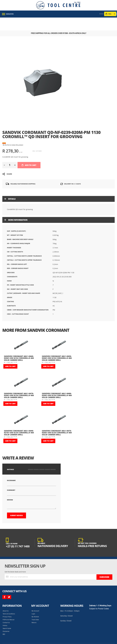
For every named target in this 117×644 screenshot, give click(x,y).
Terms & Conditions (9, 601)
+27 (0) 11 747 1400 (18, 533)
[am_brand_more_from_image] (21, 333)
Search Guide (7, 615)
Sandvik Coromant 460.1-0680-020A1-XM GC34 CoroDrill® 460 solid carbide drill (57, 383)
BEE (4, 621)
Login (33, 601)
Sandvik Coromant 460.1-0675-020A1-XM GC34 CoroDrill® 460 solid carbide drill (57, 420)
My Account (35, 598)
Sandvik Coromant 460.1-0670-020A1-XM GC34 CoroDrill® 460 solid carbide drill (19, 383)
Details (12, 186)
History (5, 612)
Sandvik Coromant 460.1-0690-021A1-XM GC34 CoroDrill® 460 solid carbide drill (19, 420)
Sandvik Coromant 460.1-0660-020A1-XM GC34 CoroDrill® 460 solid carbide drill (19, 345)
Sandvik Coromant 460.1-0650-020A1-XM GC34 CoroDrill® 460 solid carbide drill (57, 345)
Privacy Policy (7, 604)
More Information (18, 207)
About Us (6, 598)
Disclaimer (6, 618)
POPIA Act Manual (9, 607)
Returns (34, 610)
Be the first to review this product (13, 132)
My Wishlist (35, 604)
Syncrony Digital (26, 640)
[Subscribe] (104, 564)
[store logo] (58, 5)
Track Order (35, 607)
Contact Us (6, 610)
